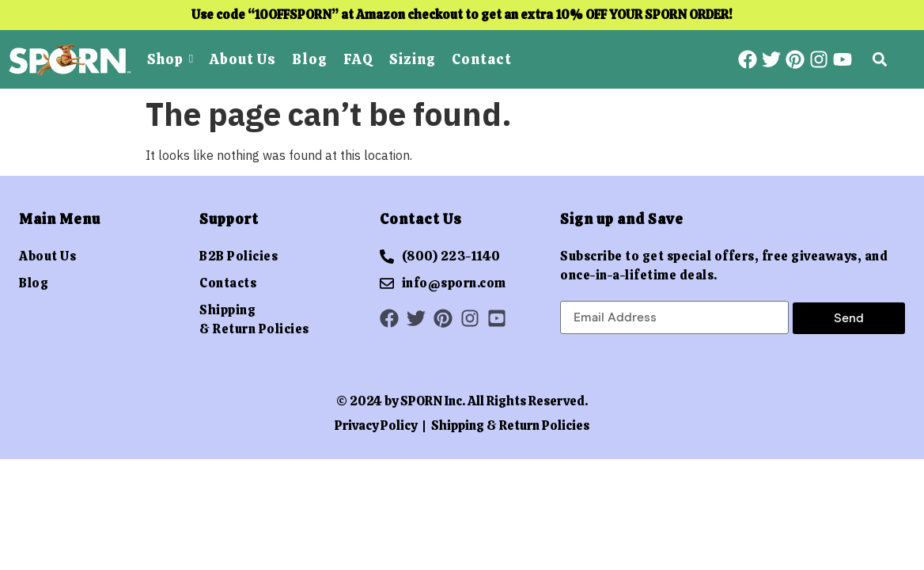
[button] (879, 60)
